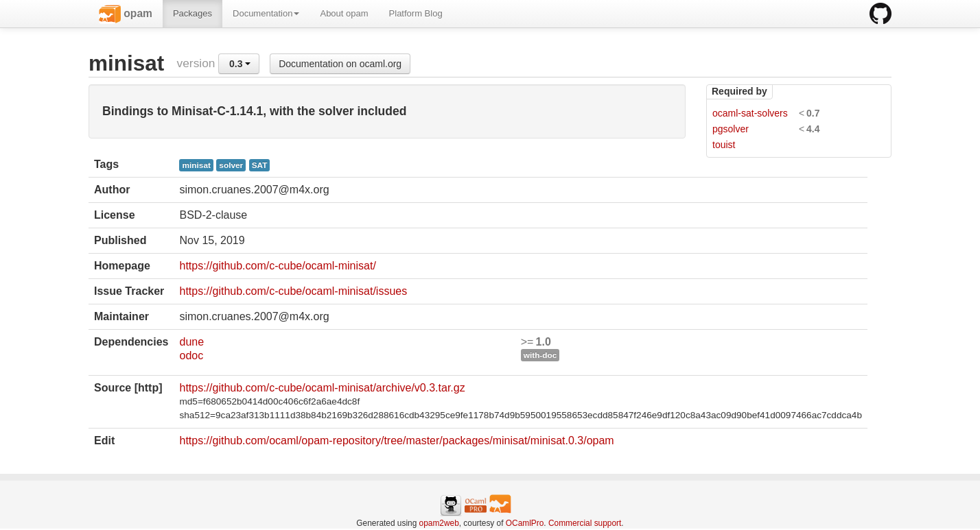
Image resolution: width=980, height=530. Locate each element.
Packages (192, 13)
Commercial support (585, 523)
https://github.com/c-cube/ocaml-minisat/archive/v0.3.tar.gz (322, 388)
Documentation (266, 13)
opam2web (439, 523)
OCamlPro (525, 523)
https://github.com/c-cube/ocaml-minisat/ (277, 266)
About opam (344, 13)
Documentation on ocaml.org (340, 64)
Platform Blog (416, 13)
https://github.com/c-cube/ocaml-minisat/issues (293, 291)
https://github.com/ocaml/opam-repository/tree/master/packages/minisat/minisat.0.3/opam (396, 441)
